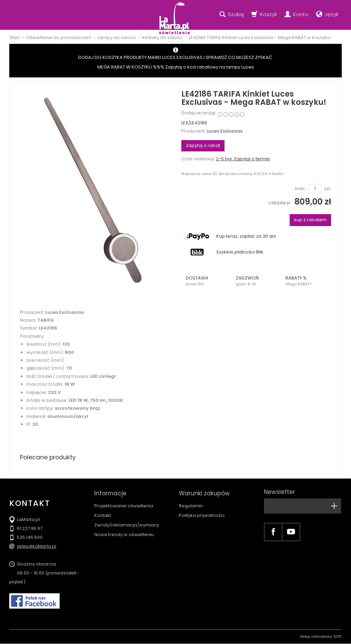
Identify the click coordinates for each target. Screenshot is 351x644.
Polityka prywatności (202, 513)
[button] (206, 281)
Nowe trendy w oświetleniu (124, 532)
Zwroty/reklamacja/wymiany (127, 523)
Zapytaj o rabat (203, 145)
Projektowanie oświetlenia (124, 503)
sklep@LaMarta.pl (37, 547)
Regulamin (191, 503)
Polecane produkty (49, 457)
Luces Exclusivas (225, 131)
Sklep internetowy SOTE (321, 637)
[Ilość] (315, 189)
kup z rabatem (310, 220)
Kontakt (103, 513)
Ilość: (300, 189)
